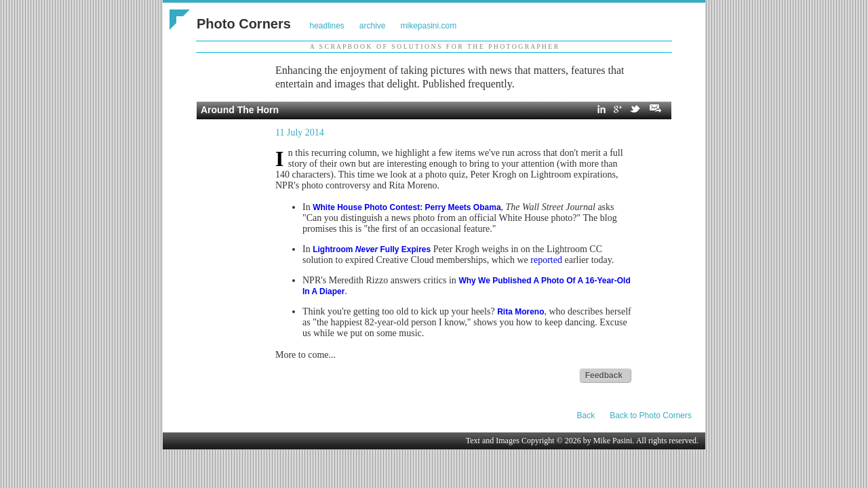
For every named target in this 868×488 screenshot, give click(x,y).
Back (586, 415)
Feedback (604, 375)
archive (373, 26)
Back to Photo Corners (651, 415)
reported (546, 260)
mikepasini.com (429, 26)
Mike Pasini (613, 441)
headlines (327, 26)
